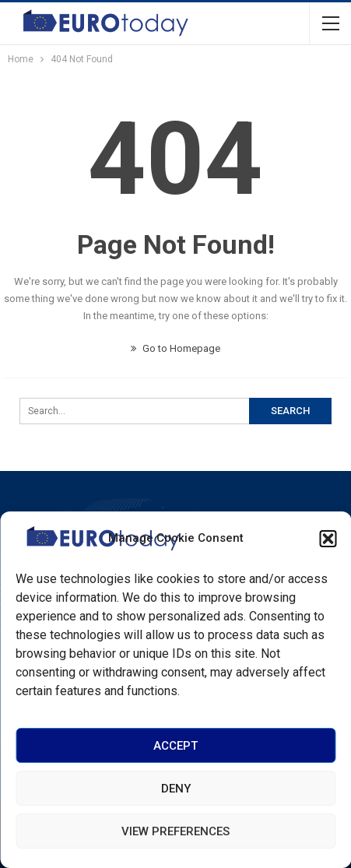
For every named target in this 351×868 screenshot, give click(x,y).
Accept (175, 746)
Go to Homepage (175, 348)
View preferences (175, 831)
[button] (328, 539)
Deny (176, 789)
